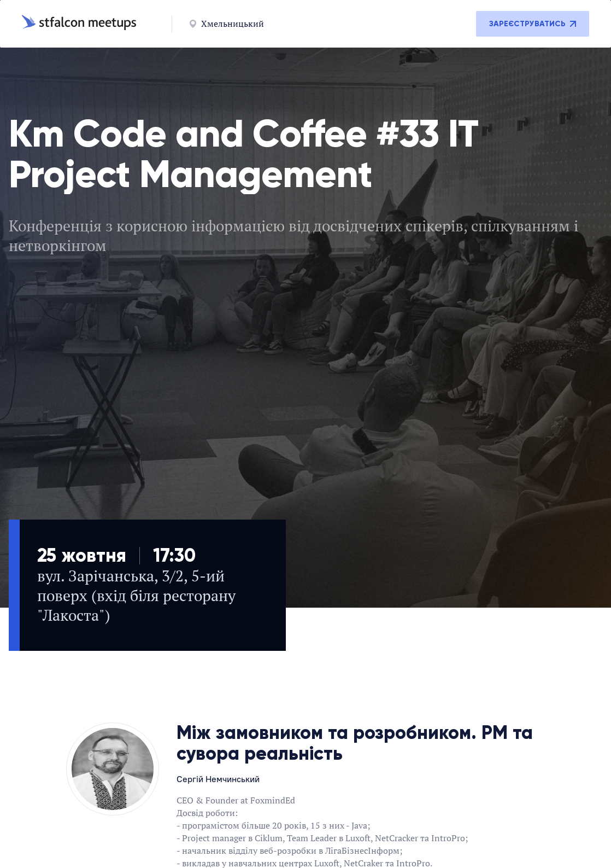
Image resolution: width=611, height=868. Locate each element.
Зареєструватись (533, 24)
